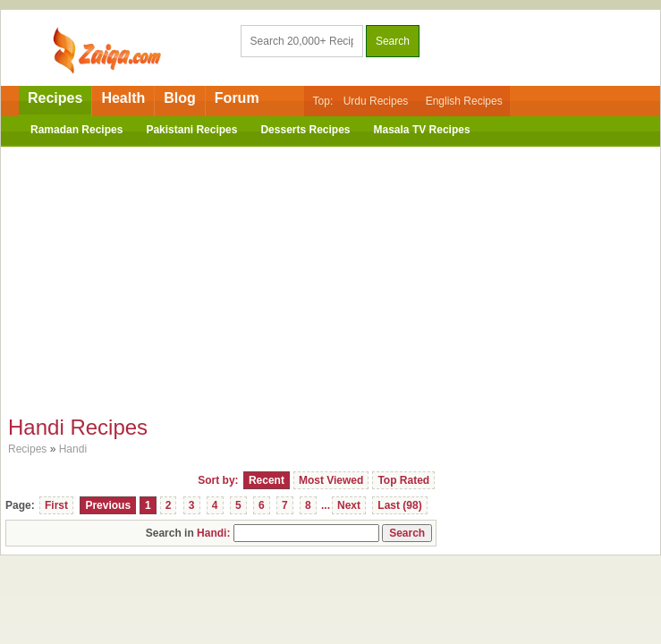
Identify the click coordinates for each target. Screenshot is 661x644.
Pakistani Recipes (191, 130)
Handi (73, 449)
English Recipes (464, 101)
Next (349, 505)
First (56, 505)
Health (123, 98)
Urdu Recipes (376, 101)
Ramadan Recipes (76, 130)
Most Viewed (331, 480)
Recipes (55, 98)
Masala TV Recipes (422, 130)
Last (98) (399, 505)
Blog (180, 98)
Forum (237, 98)
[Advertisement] (330, 276)
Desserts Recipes (305, 130)
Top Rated (403, 480)
